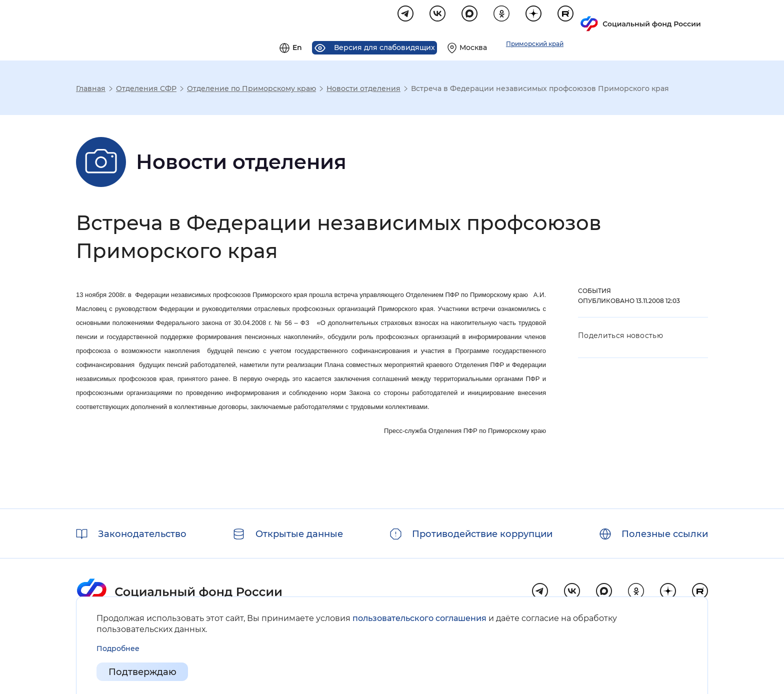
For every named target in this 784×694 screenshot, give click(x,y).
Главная (91, 90)
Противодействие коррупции (482, 534)
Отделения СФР (146, 90)
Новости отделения (363, 90)
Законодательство (142, 534)
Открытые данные (299, 534)
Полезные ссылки (665, 534)
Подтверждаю (142, 672)
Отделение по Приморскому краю (251, 90)
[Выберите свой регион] (593, 18)
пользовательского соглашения (419, 618)
